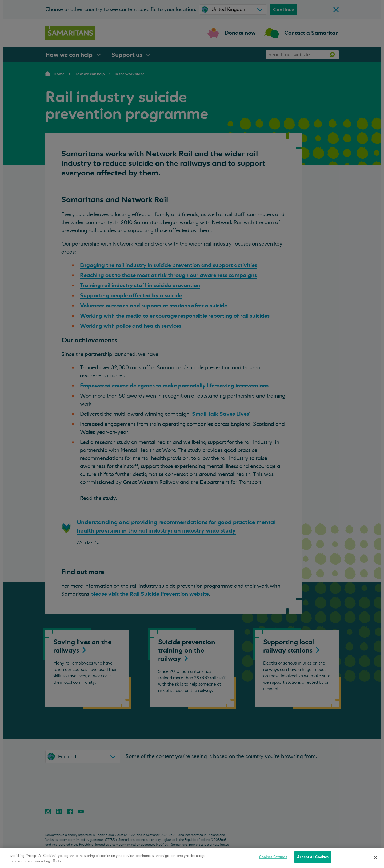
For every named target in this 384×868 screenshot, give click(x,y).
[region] (192, 858)
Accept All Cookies (313, 857)
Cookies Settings (273, 857)
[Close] (375, 857)
